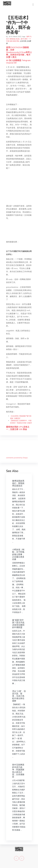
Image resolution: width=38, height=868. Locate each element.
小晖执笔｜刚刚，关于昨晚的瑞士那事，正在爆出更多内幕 (18, 554)
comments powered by (17, 458)
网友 (18, 41)
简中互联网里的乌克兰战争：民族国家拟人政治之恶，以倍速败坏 (18, 771)
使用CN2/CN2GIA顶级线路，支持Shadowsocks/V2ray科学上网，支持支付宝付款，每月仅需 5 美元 (19, 52)
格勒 (14, 41)
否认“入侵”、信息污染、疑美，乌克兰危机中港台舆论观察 (19, 696)
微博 (28, 36)
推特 (26, 39)
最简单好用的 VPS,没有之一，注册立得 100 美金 (18, 428)
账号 (22, 39)
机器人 (18, 39)
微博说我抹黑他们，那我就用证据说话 (18, 483)
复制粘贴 (13, 39)
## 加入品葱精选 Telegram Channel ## (18, 62)
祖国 (11, 41)
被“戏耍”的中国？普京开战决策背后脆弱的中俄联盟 (18, 624)
